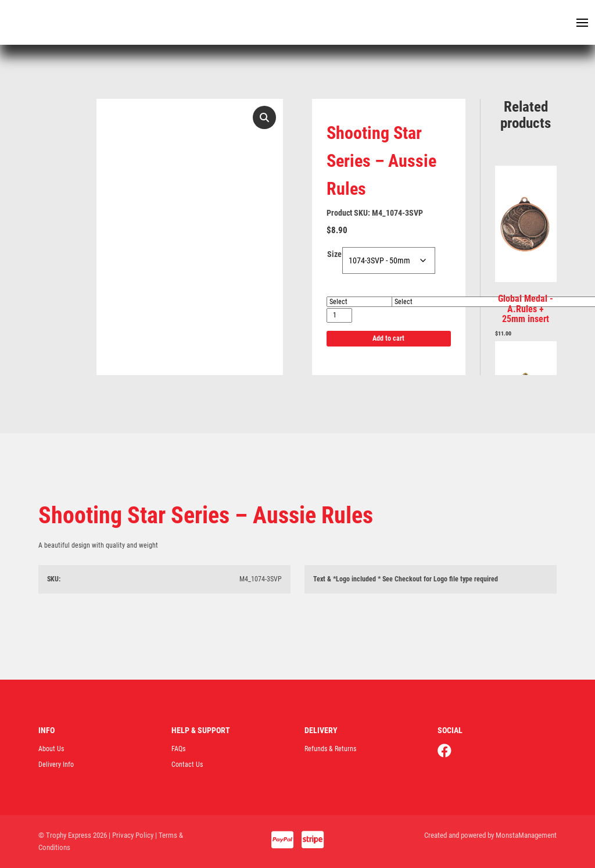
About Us (51, 749)
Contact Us (187, 765)
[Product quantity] (339, 315)
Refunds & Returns (330, 749)
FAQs (178, 749)
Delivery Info (56, 765)
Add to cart (388, 338)
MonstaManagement (526, 835)
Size (334, 254)
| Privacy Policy (131, 835)
